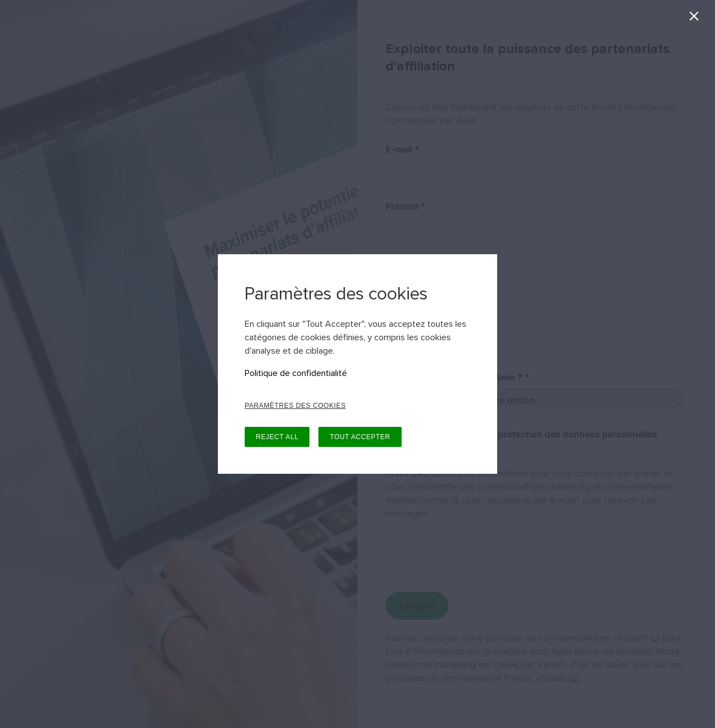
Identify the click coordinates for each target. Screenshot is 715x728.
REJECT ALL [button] (277, 437)
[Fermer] (696, 19)
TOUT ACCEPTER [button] (360, 437)
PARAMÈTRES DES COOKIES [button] (295, 406)
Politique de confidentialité (296, 373)
